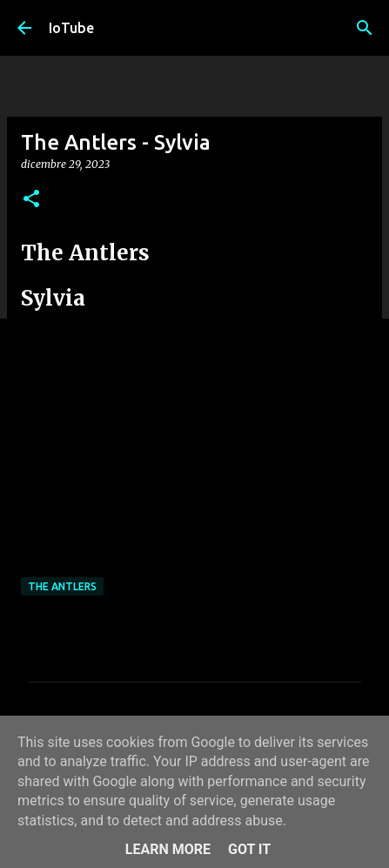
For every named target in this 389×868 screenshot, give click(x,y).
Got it (249, 849)
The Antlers (62, 586)
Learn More (168, 849)
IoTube (71, 28)
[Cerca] (365, 28)
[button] (31, 200)
